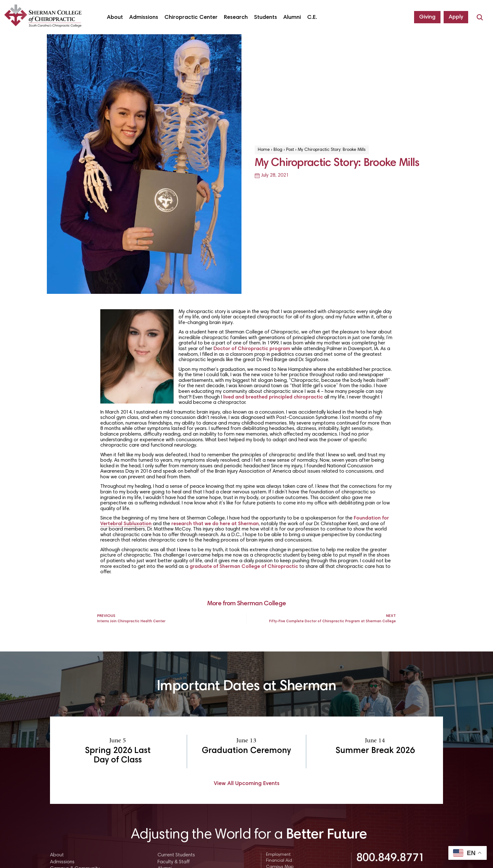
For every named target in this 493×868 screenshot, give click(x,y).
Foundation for (371, 518)
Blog (278, 150)
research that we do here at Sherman (215, 524)
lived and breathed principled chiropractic (273, 397)
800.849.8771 (391, 859)
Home (264, 150)
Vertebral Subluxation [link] (126, 524)
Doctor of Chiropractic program (252, 349)
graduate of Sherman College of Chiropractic (244, 567)
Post (290, 150)
